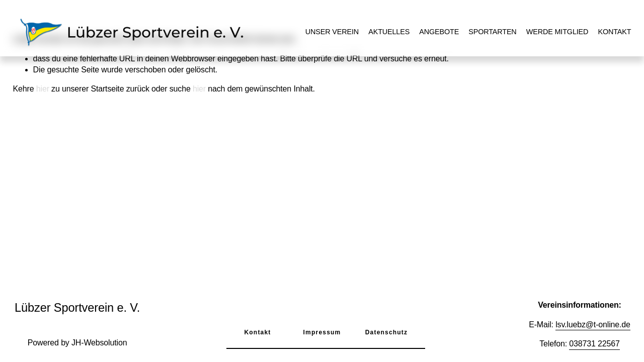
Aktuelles (389, 32)
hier (43, 89)
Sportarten (492, 32)
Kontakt (615, 32)
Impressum (322, 332)
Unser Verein (332, 32)
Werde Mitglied (557, 32)
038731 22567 (594, 344)
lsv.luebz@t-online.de (593, 325)
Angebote (439, 32)
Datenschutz (387, 332)
